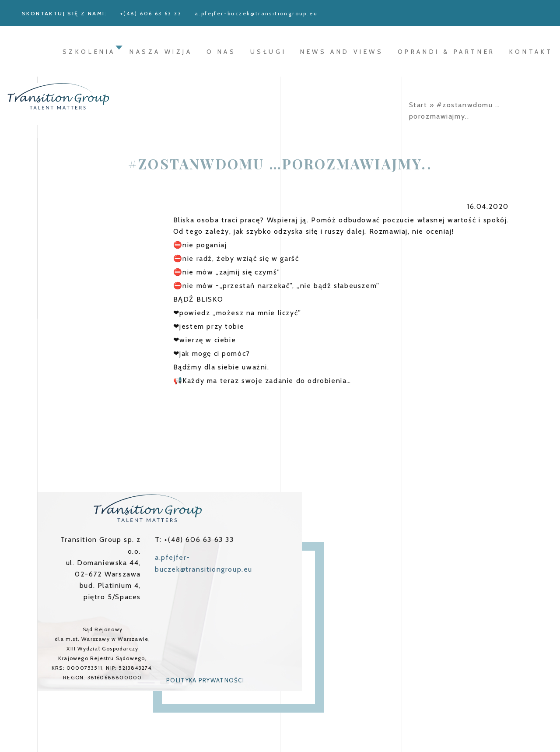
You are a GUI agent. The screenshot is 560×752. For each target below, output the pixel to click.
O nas (221, 52)
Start (418, 105)
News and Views (342, 52)
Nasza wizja (161, 52)
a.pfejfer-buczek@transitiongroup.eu (256, 13)
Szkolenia (89, 52)
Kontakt (531, 52)
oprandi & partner (446, 52)
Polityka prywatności (205, 680)
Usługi (268, 52)
